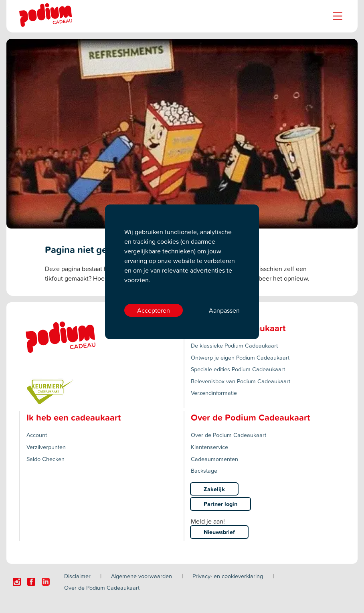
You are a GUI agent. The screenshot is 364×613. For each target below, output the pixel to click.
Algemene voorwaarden (142, 576)
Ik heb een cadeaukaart (74, 417)
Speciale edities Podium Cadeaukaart (238, 369)
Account (37, 435)
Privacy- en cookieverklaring (228, 576)
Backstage (204, 470)
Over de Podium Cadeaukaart (229, 435)
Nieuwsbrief (219, 532)
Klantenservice (209, 447)
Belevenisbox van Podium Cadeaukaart (241, 381)
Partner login (220, 504)
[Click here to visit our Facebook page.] (31, 582)
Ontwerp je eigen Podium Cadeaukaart (240, 357)
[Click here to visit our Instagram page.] (17, 582)
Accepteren (154, 310)
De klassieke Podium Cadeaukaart (234, 345)
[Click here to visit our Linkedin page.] (46, 582)
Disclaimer (77, 576)
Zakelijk (214, 489)
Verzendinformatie (214, 393)
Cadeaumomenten (214, 459)
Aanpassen (224, 310)
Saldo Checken (45, 459)
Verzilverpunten (46, 447)
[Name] (338, 16)
